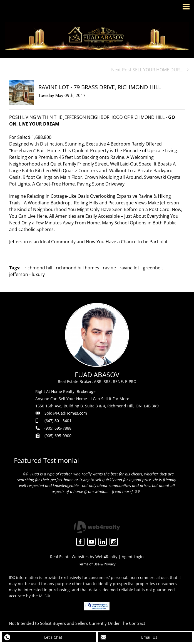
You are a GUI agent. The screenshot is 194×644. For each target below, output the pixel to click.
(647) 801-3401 (58, 421)
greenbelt (153, 268)
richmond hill (38, 268)
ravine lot (129, 268)
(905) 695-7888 (58, 428)
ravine (109, 268)
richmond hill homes (78, 268)
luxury (38, 274)
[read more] (122, 491)
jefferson (19, 274)
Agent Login (133, 557)
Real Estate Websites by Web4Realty (84, 557)
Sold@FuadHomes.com (66, 413)
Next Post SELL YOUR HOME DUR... (150, 70)
